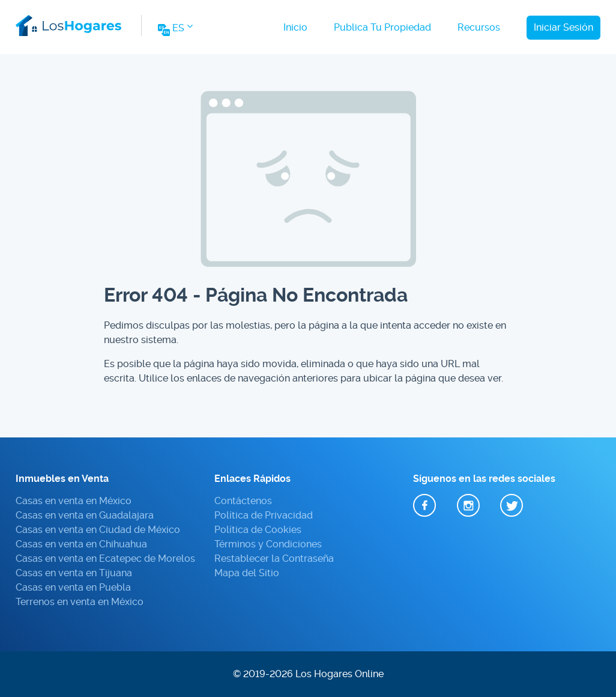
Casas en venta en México (74, 501)
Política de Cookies (258, 530)
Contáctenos (243, 501)
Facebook (424, 506)
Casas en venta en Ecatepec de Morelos (105, 559)
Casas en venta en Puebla (73, 587)
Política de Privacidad (264, 515)
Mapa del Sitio (247, 573)
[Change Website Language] (174, 32)
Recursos (479, 27)
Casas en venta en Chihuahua (81, 544)
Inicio (295, 27)
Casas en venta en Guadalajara (85, 515)
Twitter (512, 506)
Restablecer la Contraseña (274, 559)
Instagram (468, 506)
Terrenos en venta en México (80, 602)
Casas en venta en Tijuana (74, 573)
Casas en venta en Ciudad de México (98, 530)
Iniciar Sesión (563, 27)
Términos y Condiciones (268, 544)
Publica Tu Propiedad (382, 27)
